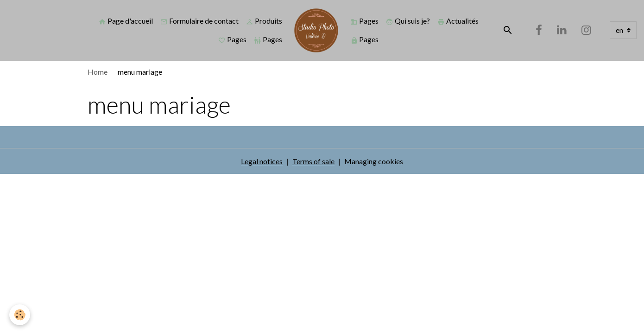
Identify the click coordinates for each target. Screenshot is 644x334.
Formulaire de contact (199, 21)
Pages (232, 39)
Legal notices (262, 161)
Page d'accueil (126, 21)
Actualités (458, 21)
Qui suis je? (408, 21)
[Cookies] (20, 315)
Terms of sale (313, 161)
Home (98, 72)
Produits (264, 21)
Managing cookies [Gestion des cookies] (374, 161)
